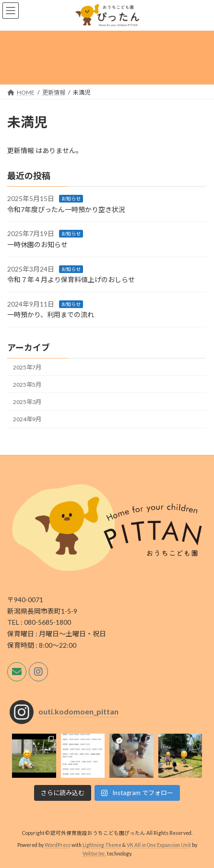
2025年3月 (27, 402)
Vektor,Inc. (94, 854)
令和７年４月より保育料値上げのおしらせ (71, 279)
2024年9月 (27, 419)
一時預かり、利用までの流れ (51, 315)
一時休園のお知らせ (37, 244)
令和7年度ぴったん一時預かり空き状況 (66, 209)
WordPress (58, 845)
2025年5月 (27, 385)
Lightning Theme (102, 845)
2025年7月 (27, 367)
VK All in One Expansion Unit (159, 845)
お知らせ (71, 199)
